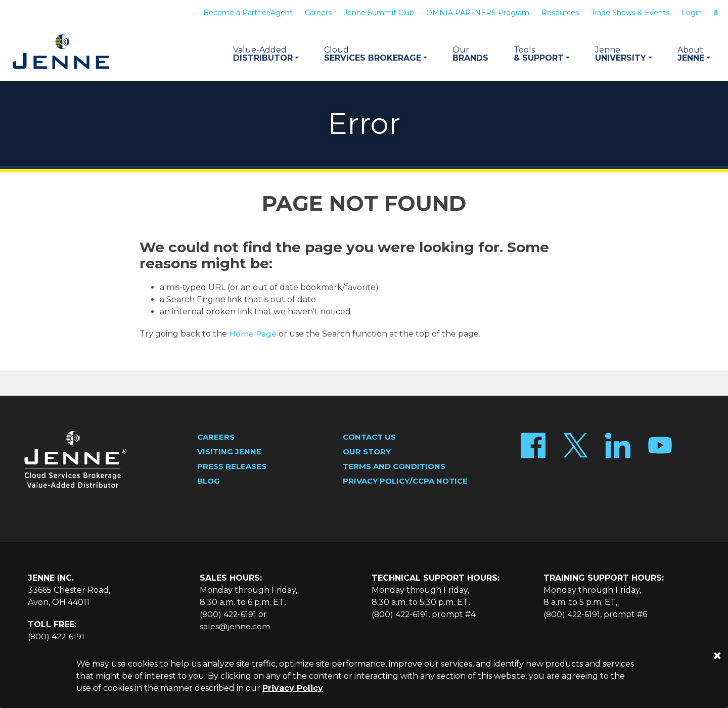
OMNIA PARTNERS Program (478, 13)
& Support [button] (542, 54)
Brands (470, 54)
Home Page (253, 334)
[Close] (717, 656)
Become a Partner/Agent (248, 13)
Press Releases (232, 467)
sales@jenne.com (235, 627)
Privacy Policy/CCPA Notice (405, 481)
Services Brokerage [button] (376, 54)
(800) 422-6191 (57, 637)
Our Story (367, 452)
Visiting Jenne (229, 452)
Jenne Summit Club (379, 13)
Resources (560, 13)
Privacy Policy (293, 688)
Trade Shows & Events (630, 13)
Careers (318, 13)
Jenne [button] (694, 54)
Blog (209, 481)
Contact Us (369, 437)
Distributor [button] (266, 54)
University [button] (624, 54)
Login (692, 13)
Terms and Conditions (394, 467)
